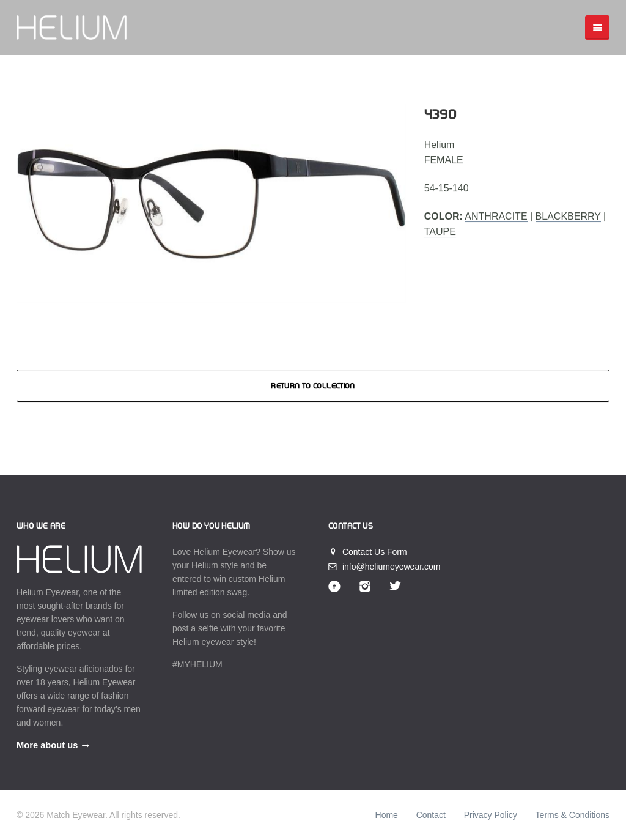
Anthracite (496, 216)
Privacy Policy (491, 815)
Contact (431, 815)
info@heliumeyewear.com (384, 567)
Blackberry (568, 216)
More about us (47, 745)
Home (387, 815)
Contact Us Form (368, 552)
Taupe (440, 232)
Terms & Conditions (573, 815)
